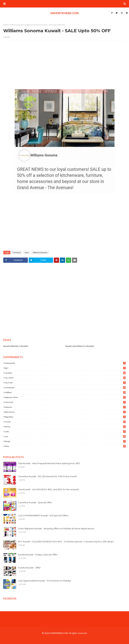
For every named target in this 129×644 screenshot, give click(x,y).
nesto (65, 446)
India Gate (65, 402)
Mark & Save (65, 412)
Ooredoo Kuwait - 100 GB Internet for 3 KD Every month (48, 476)
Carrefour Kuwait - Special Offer (35, 502)
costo (65, 431)
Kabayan (65, 407)
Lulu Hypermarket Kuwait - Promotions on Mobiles (45, 581)
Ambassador (65, 363)
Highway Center (65, 397)
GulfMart (65, 392)
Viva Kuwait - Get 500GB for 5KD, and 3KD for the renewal (48, 489)
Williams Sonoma (17, 25)
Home (6, 25)
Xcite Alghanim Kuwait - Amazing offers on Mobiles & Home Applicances (56, 528)
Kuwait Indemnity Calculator (16, 346)
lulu (65, 436)
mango (65, 441)
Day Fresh (65, 383)
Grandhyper (65, 387)
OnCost (65, 422)
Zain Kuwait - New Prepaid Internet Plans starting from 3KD (49, 463)
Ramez (65, 427)
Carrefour (65, 373)
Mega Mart (65, 417)
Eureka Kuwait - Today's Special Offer (38, 555)
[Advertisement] (64, 66)
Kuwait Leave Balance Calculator (80, 346)
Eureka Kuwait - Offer (29, 568)
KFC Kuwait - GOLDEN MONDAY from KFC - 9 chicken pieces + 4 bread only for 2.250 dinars (66, 542)
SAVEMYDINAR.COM (64, 13)
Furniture (17, 252)
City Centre (65, 378)
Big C (65, 368)
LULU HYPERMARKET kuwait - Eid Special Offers (43, 515)
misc (27, 252)
